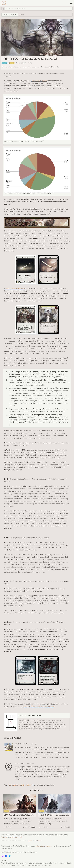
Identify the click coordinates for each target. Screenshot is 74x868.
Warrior (22, 15)
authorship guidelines (43, 846)
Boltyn (42, 67)
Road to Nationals (52, 67)
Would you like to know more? (12, 837)
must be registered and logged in (20, 785)
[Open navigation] (71, 3)
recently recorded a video (15, 288)
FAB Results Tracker (39, 81)
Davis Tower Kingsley (13, 67)
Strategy (14, 15)
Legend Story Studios (34, 841)
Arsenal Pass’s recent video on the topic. (39, 707)
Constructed (34, 67)
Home (6, 15)
